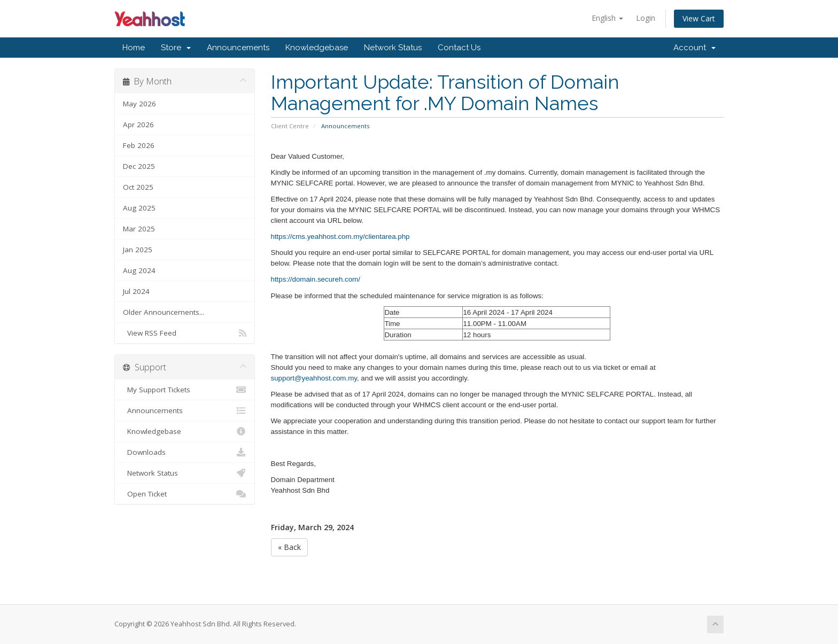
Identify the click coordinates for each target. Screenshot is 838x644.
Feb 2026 (139, 145)
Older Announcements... (164, 312)
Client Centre (290, 126)
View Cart (699, 18)
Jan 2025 (138, 250)
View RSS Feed (185, 333)
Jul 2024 (136, 291)
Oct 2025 (138, 187)
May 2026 (139, 104)
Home (134, 48)
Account (695, 48)
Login (646, 18)
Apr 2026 (138, 125)
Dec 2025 (139, 166)
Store (176, 48)
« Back (289, 547)
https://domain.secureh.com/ (316, 279)
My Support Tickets (185, 390)
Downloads (185, 452)
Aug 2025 (139, 208)
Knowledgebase (317, 48)
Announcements (238, 48)
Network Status (393, 48)
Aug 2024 (139, 270)
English (607, 18)
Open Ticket (185, 494)
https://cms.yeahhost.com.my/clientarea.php (340, 236)
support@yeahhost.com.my (314, 378)
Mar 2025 (139, 229)
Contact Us (459, 48)
